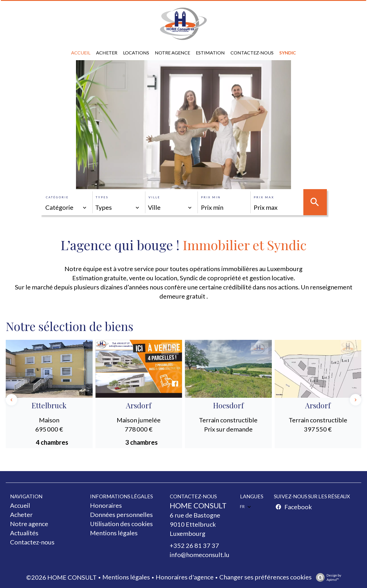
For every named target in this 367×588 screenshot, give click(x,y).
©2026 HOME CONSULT (61, 577)
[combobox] (66, 207)
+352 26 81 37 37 (194, 545)
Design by (327, 577)
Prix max (264, 197)
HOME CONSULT (198, 505)
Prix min (211, 197)
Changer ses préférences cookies (266, 577)
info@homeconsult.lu (200, 555)
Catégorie (57, 197)
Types (102, 197)
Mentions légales (126, 577)
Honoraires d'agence (185, 577)
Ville (154, 197)
